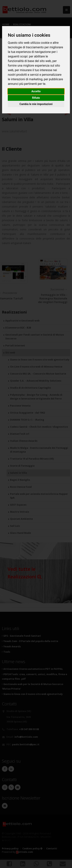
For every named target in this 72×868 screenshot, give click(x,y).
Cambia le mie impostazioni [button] (36, 104)
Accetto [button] (36, 91)
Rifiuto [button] (36, 98)
